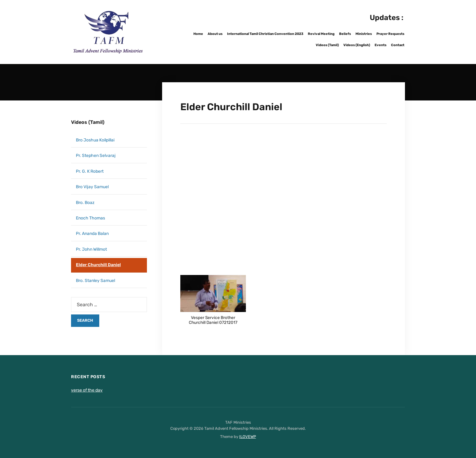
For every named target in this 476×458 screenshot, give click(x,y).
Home (198, 34)
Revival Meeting (321, 34)
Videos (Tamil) (327, 45)
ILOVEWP (248, 437)
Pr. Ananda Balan (92, 234)
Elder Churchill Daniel (98, 265)
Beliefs (345, 34)
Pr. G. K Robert (90, 171)
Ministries (364, 34)
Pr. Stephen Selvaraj (96, 156)
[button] (213, 303)
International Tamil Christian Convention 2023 (265, 34)
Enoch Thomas (90, 218)
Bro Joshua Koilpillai (95, 140)
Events (381, 45)
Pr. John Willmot (91, 249)
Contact (398, 45)
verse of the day (87, 390)
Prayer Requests (390, 34)
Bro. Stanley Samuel (95, 281)
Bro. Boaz (85, 203)
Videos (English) (357, 45)
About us (215, 34)
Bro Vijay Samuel (92, 187)
